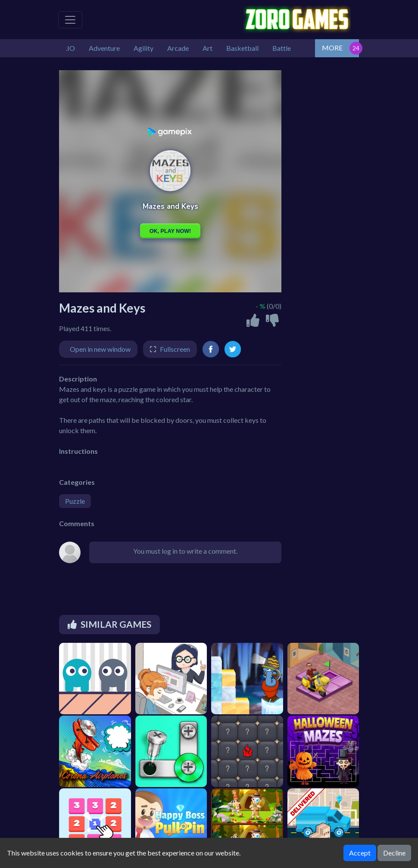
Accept (360, 853)
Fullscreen (175, 349)
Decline (394, 853)
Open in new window (100, 349)
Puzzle (75, 501)
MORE (332, 48)
